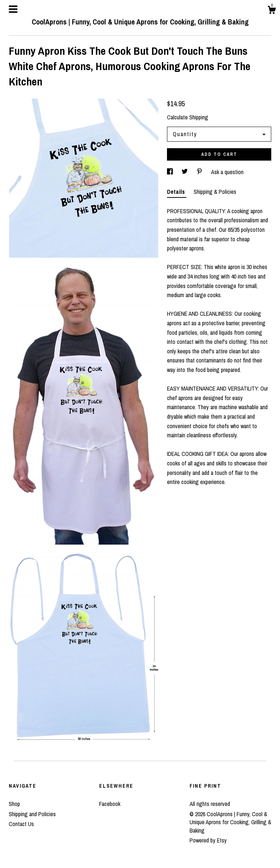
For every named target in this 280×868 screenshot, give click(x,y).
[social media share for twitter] (185, 172)
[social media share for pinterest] (200, 172)
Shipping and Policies (32, 814)
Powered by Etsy (208, 840)
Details (177, 192)
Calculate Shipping (188, 117)
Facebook (110, 804)
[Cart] (272, 11)
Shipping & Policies (215, 192)
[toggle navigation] (13, 9)
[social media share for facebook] (171, 172)
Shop (14, 804)
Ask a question (227, 172)
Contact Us (21, 824)
